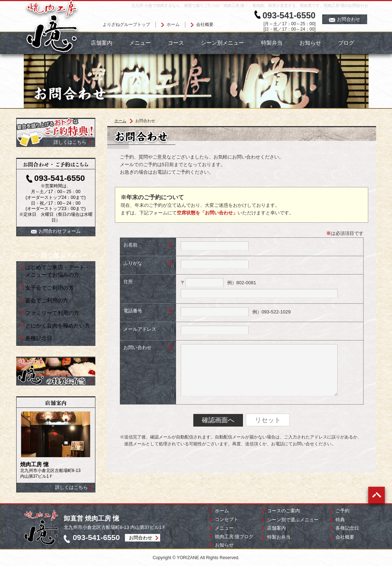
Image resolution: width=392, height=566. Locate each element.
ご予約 (343, 511)
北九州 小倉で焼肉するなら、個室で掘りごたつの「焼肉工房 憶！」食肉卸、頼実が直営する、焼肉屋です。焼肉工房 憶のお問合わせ (250, 5)
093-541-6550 (289, 15)
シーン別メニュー (222, 43)
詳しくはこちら (71, 487)
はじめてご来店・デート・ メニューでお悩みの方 (58, 271)
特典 (340, 520)
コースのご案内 (283, 511)
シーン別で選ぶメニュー (293, 520)
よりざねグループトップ (126, 24)
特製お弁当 (279, 537)
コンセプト (227, 519)
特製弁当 (272, 43)
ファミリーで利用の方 (52, 313)
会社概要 (205, 24)
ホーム (173, 24)
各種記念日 (39, 338)
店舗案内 (102, 43)
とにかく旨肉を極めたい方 (58, 326)
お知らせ (310, 43)
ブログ (346, 43)
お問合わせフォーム (56, 231)
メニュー (140, 43)
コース (176, 43)
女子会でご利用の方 (49, 288)
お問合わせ (345, 19)
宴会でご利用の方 (47, 300)
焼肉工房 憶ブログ (234, 537)
